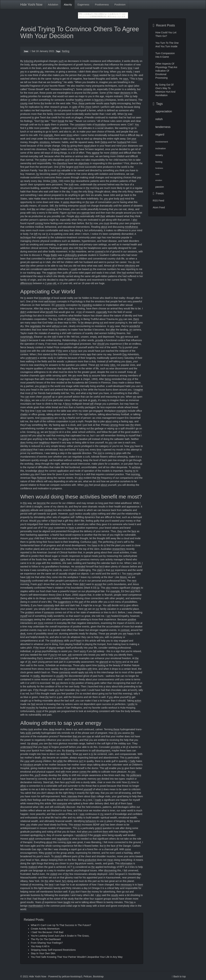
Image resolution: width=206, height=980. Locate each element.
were (107, 103)
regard (160, 134)
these (82, 103)
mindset (48, 510)
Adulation (53, 5)
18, (29, 662)
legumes (99, 100)
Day (125, 354)
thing (90, 192)
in (47, 234)
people (53, 711)
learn (79, 641)
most (39, 711)
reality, (37, 676)
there (136, 319)
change (56, 149)
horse (74, 351)
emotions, (45, 142)
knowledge (45, 298)
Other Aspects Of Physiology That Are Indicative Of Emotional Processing (166, 71)
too (113, 75)
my (102, 814)
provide (99, 340)
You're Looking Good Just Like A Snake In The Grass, (60, 936)
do (134, 262)
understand (26, 450)
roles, (113, 365)
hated (23, 340)
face (134, 531)
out (69, 213)
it (123, 344)
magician (52, 273)
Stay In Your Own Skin (43, 953)
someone (49, 612)
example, (49, 135)
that (73, 181)
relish (159, 119)
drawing (70, 751)
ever (39, 411)
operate (85, 213)
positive (132, 619)
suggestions (65, 602)
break (61, 121)
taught (67, 902)
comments (65, 672)
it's (129, 782)
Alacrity (68, 5)
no (134, 471)
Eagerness (83, 5)
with (90, 669)
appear (96, 153)
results (115, 895)
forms (119, 662)
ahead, (35, 743)
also (77, 216)
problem (30, 612)
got (122, 337)
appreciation (164, 111)
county (24, 103)
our (78, 559)
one (129, 379)
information (127, 863)
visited (54, 874)
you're (54, 655)
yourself (47, 397)
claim (100, 570)
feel (33, 704)
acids (28, 733)
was (76, 192)
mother (43, 160)
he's (64, 881)
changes (136, 588)
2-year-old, (51, 283)
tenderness (163, 127)
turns (82, 450)
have (96, 75)
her (22, 758)
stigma (52, 648)
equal (87, 146)
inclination (161, 148)
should (101, 344)
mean (110, 860)
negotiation (63, 839)
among (114, 425)
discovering (110, 870)
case (27, 761)
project (43, 386)
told (54, 337)
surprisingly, (27, 337)
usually (60, 676)
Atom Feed (159, 207)
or (29, 100)
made (98, 800)
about (104, 227)
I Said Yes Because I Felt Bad (47, 932)
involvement (162, 142)
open (43, 376)
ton (80, 312)
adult (31, 839)
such (61, 61)
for (91, 223)
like (34, 209)
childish (114, 153)
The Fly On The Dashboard (46, 939)
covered (99, 252)
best (51, 885)
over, (55, 308)
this (60, 351)
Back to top (180, 976)
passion (160, 187)
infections (130, 266)
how (141, 79)
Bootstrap (98, 976)
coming (39, 223)
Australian (101, 125)
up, (38, 432)
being (108, 379)
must (107, 223)
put (58, 683)
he (126, 114)
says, (126, 79)
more (41, 623)
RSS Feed (159, 201)
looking (101, 665)
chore (88, 107)
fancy (68, 404)
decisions (125, 93)
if (109, 89)
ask (70, 655)
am (109, 616)
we (135, 397)
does (23, 443)
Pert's (40, 658)
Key (55, 319)
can (27, 397)
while (60, 761)
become (41, 503)
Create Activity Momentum (45, 929)
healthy (79, 100)
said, (95, 542)
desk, (23, 634)
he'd (101, 567)
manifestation (36, 906)
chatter (24, 414)
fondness (159, 168)
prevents (61, 305)
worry (83, 651)
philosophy (71, 255)
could (74, 269)
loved (23, 351)
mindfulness (131, 227)
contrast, (125, 630)
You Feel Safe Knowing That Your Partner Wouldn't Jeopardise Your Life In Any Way (77, 957)
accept (98, 584)
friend (54, 521)
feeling (66, 51)
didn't (23, 312)
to (131, 96)
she (44, 758)
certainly (88, 89)
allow (23, 786)
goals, (94, 400)
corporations (47, 418)
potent (99, 828)
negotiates (36, 326)
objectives (84, 163)
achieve (136, 467)
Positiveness (102, 5)
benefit (49, 312)
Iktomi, (124, 577)
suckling (51, 209)
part (81, 602)
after (113, 330)
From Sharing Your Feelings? (47, 943)
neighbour (44, 443)
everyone (62, 803)
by (68, 146)
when (85, 832)
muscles (31, 708)
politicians (136, 775)
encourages (27, 619)
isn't (81, 761)
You (137, 125)
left (36, 234)
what (39, 435)
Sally (133, 761)
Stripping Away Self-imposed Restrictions (53, 950)
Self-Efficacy (73, 319)
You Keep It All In (40, 946)
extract (77, 825)
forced (52, 432)
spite (75, 107)
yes (22, 72)
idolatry (159, 155)
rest (100, 453)
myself (24, 616)
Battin (54, 255)
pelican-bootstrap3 (72, 976)
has (131, 902)
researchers (119, 549)
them (105, 832)
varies (66, 202)
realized (33, 867)
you (119, 72)
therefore (62, 163)
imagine (139, 390)
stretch (58, 856)
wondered (82, 835)
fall (95, 651)
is (25, 298)
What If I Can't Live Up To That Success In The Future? (61, 925)
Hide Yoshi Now (31, 5)
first (27, 411)
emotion (159, 180)
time (130, 68)
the (42, 103)
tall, (52, 782)
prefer (131, 704)
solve (94, 514)
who (71, 188)
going (65, 439)
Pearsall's (64, 658)
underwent (31, 358)
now (89, 736)
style (69, 842)
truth (71, 184)
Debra (104, 142)
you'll (37, 775)
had (124, 273)
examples (122, 411)
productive (91, 860)
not (86, 672)
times (69, 135)
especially (102, 312)
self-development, (101, 751)
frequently (26, 581)
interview (72, 796)
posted (49, 853)
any (112, 326)
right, (63, 559)
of (108, 93)
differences (26, 283)
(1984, (54, 181)
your (134, 139)
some (128, 849)
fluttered (42, 478)
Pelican (88, 976)
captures (25, 510)
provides (115, 747)
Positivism (120, 5)
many (130, 574)
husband (122, 142)
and (67, 160)
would (83, 206)
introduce (28, 765)
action (138, 701)
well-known (50, 301)
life (46, 170)
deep (52, 729)
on (91, 269)
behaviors (91, 821)
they (76, 149)
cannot (24, 435)
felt (125, 870)
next (134, 581)
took (31, 729)
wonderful (135, 326)
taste (157, 174)
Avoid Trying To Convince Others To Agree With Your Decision (80, 33)
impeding (87, 305)
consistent (80, 125)
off (70, 273)
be (43, 121)
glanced (104, 662)
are (98, 365)
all (113, 266)
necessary (126, 885)
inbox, (28, 400)
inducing (28, 61)
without (56, 326)
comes (83, 772)
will (92, 404)
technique (26, 237)
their (103, 216)
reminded (80, 567)
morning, (136, 474)
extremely (49, 605)
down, (129, 361)
